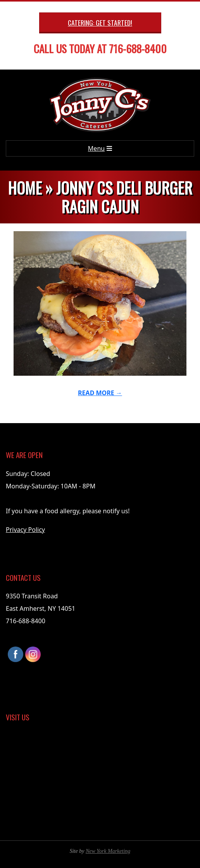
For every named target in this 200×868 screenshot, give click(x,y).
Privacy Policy (25, 530)
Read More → (100, 393)
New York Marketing (108, 851)
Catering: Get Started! (100, 23)
